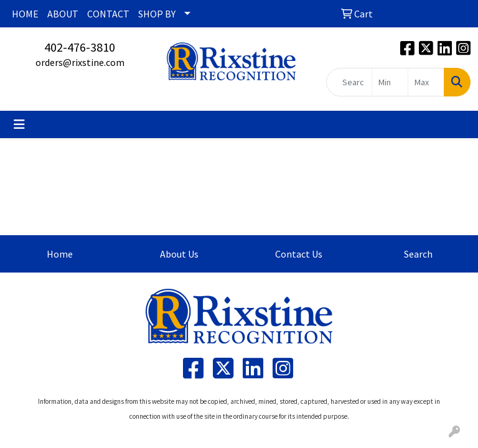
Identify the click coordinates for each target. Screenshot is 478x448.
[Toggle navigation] (19, 124)
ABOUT (63, 14)
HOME (25, 14)
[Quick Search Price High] (426, 82)
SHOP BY (157, 14)
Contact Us (299, 254)
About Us (179, 254)
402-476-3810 (80, 47)
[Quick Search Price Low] (390, 82)
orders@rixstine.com (80, 62)
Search (418, 254)
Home (60, 254)
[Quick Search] (349, 82)
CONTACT (108, 14)
